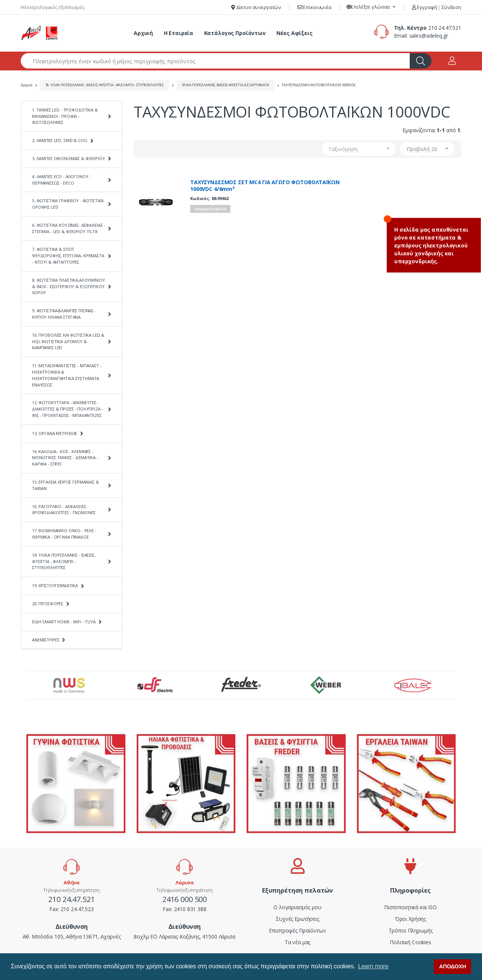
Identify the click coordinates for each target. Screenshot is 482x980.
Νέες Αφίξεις (294, 33)
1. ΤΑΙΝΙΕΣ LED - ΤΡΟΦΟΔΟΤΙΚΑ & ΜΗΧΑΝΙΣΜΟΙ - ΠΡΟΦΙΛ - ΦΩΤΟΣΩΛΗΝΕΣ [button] (65, 116)
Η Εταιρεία (179, 33)
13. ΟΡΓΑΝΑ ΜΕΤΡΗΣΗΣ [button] (55, 433)
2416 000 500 (185, 899)
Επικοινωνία (314, 7)
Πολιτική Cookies (410, 942)
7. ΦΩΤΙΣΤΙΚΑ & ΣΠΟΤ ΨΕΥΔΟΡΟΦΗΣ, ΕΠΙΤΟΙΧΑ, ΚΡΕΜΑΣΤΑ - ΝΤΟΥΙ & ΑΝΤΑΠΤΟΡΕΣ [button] (68, 256)
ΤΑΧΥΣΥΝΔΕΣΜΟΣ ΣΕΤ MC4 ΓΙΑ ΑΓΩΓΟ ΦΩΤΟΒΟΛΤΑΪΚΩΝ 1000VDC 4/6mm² (265, 186)
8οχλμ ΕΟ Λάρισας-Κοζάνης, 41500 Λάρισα (185, 936)
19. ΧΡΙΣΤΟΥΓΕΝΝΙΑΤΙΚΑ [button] (55, 585)
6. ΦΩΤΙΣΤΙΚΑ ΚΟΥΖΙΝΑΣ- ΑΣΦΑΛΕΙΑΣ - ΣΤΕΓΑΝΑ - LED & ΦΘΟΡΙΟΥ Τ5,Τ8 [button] (69, 228)
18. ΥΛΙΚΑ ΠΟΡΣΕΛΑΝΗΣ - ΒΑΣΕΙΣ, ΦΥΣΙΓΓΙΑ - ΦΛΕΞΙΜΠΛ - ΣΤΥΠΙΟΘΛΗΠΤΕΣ (105, 85)
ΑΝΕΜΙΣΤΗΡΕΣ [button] (46, 640)
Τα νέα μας (298, 942)
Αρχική (143, 33)
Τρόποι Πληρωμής (411, 930)
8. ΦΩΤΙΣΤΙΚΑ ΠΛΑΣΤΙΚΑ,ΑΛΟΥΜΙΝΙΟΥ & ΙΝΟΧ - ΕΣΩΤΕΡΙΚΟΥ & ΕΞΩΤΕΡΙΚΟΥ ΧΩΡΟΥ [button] (68, 286)
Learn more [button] (373, 966)
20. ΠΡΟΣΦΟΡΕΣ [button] (48, 604)
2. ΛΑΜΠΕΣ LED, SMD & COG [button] (60, 140)
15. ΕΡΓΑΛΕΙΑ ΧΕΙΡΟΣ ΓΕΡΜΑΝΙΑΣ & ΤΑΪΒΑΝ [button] (66, 485)
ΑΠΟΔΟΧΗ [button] (453, 966)
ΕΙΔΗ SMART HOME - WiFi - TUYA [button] (64, 622)
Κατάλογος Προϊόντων (235, 33)
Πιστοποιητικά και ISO (410, 907)
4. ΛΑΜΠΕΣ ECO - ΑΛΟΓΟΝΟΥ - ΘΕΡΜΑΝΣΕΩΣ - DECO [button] (61, 180)
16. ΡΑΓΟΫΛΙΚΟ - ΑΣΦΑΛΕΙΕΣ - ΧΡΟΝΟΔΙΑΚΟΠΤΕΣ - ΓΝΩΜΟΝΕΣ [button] (64, 510)
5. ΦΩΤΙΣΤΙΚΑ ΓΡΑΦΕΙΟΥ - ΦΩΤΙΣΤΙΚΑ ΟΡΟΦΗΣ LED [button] (68, 204)
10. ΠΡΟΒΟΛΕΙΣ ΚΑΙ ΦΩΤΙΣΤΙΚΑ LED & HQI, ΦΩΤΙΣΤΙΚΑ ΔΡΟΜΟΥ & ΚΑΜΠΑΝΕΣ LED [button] (68, 341)
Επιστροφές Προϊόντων (297, 930)
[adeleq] (40, 33)
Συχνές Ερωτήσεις (297, 919)
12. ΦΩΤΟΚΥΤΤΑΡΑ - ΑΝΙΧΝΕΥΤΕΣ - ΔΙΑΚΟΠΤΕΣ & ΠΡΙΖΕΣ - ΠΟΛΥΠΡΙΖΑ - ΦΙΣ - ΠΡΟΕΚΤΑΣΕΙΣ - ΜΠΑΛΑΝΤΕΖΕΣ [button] (67, 409)
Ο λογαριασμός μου (297, 907)
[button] (371, 7)
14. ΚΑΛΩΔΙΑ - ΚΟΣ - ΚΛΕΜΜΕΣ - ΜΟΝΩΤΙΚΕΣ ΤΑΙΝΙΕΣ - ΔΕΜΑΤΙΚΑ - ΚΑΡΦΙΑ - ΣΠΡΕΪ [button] (65, 458)
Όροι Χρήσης (410, 919)
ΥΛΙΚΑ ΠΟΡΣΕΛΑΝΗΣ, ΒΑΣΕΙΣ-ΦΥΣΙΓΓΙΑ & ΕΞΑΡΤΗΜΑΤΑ (226, 85)
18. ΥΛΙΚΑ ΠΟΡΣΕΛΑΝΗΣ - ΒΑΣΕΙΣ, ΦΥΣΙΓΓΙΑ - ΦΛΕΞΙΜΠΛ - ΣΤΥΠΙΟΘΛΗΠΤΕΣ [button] (64, 561)
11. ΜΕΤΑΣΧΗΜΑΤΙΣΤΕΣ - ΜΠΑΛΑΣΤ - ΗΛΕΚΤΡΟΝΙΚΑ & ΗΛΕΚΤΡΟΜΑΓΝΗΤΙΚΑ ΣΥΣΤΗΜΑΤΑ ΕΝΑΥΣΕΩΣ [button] (67, 375)
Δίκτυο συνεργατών (256, 7)
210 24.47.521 (445, 28)
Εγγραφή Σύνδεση (437, 7)
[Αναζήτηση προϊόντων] (215, 61)
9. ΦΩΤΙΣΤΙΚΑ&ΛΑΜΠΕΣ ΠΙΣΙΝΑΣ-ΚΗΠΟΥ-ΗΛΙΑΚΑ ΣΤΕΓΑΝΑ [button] (63, 314)
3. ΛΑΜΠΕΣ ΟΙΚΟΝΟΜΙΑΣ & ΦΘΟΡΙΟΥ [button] (69, 158)
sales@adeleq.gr (429, 36)
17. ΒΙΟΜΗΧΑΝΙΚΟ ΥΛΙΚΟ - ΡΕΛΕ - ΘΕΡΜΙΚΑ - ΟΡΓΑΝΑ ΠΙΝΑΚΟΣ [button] (64, 534)
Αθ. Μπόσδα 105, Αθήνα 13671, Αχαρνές (72, 936)
